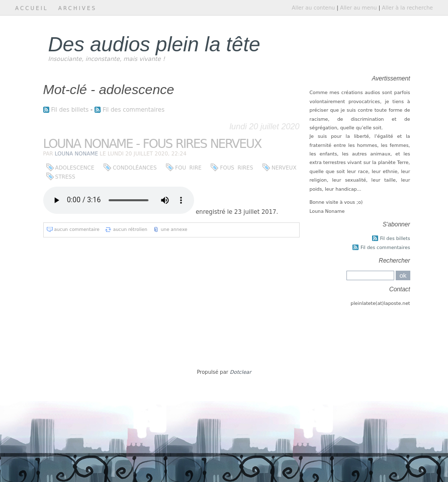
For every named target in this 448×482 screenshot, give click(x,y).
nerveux (284, 168)
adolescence (75, 168)
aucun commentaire (77, 229)
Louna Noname (76, 153)
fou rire (188, 168)
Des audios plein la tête (154, 44)
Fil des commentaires (133, 110)
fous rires (236, 168)
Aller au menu (358, 8)
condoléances (135, 168)
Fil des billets (70, 110)
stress (65, 177)
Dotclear (240, 372)
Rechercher (394, 261)
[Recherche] (370, 275)
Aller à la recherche (408, 8)
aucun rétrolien (130, 229)
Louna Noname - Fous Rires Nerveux (152, 144)
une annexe (174, 229)
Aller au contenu (313, 8)
